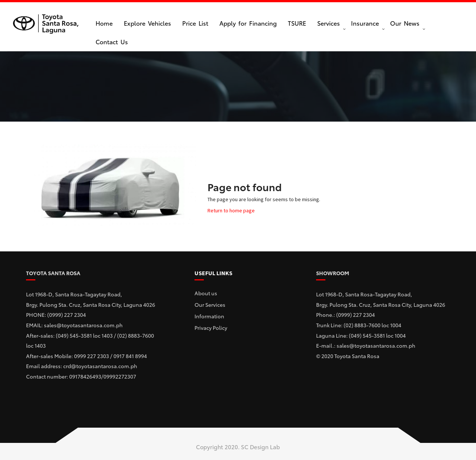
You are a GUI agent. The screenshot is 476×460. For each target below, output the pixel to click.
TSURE (297, 23)
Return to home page (231, 210)
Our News (405, 23)
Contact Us (112, 41)
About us (206, 293)
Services (329, 23)
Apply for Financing (248, 23)
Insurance (365, 23)
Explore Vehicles (147, 23)
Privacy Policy (211, 328)
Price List (195, 23)
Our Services (210, 305)
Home (104, 23)
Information (209, 316)
